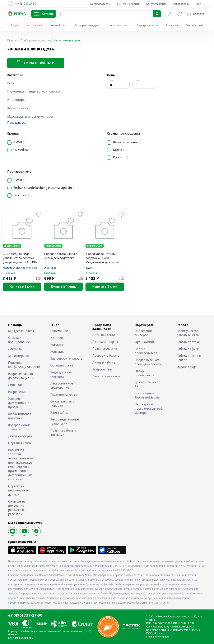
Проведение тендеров (144, 333)
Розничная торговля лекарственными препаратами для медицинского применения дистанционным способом (21, 465)
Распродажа (34, 25)
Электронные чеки (106, 377)
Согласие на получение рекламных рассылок (17, 508)
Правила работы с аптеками (63, 433)
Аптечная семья (104, 335)
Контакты (57, 352)
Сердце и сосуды (148, 25)
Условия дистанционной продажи (20, 403)
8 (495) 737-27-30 (123, 571)
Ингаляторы (16, 100)
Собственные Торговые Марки (147, 396)
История (57, 338)
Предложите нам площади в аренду (148, 362)
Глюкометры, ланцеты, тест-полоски (34, 92)
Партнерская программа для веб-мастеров (149, 409)
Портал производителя (146, 351)
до (137, 81)
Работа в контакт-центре (189, 358)
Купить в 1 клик (22, 287)
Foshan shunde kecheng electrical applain (29, 268)
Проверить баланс (106, 356)
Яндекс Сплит (58, 25)
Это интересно (19, 356)
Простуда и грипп (118, 25)
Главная (12, 41)
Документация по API (148, 384)
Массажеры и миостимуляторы (30, 117)
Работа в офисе (188, 349)
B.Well (89, 268)
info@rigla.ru (162, 637)
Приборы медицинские (35, 41)
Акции (15, 25)
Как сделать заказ (21, 331)
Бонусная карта (156, 4)
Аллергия (172, 25)
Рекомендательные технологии (65, 422)
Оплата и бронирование (19, 340)
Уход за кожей (194, 25)
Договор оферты (20, 436)
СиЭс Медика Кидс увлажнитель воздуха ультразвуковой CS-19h (20, 258)
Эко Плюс (50, 268)
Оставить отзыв (62, 366)
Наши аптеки (181, 4)
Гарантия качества (64, 395)
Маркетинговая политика (20, 416)
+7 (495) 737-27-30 (25, 616)
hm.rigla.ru (136, 561)
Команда (57, 345)
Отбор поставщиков (144, 373)
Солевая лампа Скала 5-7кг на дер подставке (61, 256)
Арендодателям (100, 4)
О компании (59, 331)
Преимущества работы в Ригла (188, 333)
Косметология (18, 108)
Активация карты (105, 342)
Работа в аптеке (188, 342)
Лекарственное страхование (62, 386)
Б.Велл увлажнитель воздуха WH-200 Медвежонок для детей (102, 258)
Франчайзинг (144, 342)
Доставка (15, 349)
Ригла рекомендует (87, 25)
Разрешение (17, 392)
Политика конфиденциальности (23, 365)
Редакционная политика (61, 375)
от (112, 81)
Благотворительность (65, 359)
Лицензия (15, 385)
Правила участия (105, 349)
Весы (11, 83)
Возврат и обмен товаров (20, 427)
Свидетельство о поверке (62, 404)
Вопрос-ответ (102, 370)
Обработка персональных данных (19, 491)
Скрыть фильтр (36, 63)
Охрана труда (187, 367)
